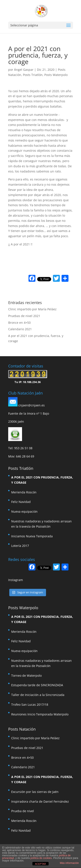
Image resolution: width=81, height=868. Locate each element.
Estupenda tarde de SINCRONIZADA (37, 685)
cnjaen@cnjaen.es (32, 405)
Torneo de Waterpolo (26, 676)
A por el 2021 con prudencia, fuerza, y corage (42, 480)
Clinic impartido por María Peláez (32, 309)
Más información (69, 863)
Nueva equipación (24, 511)
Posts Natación (22, 729)
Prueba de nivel (23, 811)
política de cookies (41, 858)
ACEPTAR (40, 864)
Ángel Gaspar (24, 70)
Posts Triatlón (33, 75)
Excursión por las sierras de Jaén (35, 792)
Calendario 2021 (20, 329)
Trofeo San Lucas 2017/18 (30, 705)
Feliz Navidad (21, 502)
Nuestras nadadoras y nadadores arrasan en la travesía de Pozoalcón (41, 524)
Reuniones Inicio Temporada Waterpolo (40, 714)
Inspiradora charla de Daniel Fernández (40, 801)
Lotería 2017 (20, 546)
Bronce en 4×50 (19, 323)
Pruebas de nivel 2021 (24, 316)
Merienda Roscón (24, 492)
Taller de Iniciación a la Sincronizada (38, 695)
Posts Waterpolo (56, 75)
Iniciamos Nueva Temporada (32, 536)
